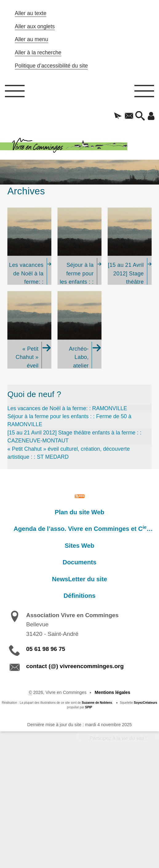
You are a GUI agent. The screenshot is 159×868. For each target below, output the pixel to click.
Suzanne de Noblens (97, 703)
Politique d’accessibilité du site (51, 66)
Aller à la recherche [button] (38, 53)
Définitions (79, 596)
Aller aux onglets (35, 26)
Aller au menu (32, 39)
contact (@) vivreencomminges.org (75, 666)
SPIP (88, 707)
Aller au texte (31, 13)
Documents (80, 562)
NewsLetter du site (79, 579)
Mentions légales (113, 692)
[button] (118, 116)
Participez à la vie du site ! (118, 738)
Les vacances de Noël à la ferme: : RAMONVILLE (67, 408)
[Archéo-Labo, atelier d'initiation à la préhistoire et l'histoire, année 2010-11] (79, 330)
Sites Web (80, 546)
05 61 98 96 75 (46, 649)
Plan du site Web (79, 512)
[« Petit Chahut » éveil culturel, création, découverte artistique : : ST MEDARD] (29, 330)
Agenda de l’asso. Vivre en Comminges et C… (83, 528)
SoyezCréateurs (145, 703)
